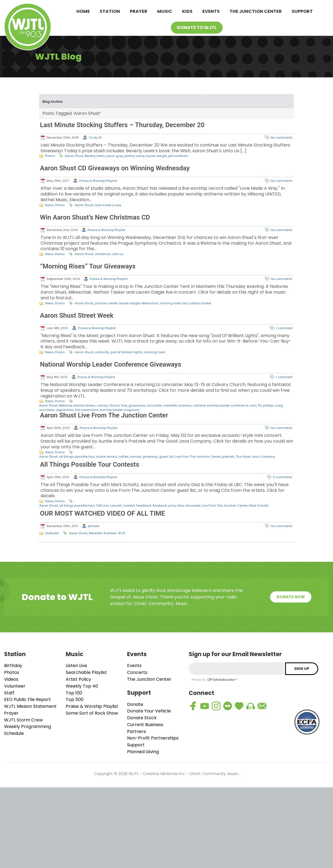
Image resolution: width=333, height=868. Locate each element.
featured (52, 533)
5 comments (283, 477)
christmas (103, 254)
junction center (106, 303)
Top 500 (75, 699)
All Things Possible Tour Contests (90, 464)
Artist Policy (78, 679)
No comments (282, 138)
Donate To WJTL (197, 27)
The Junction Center (256, 11)
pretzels (228, 457)
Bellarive (66, 405)
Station (110, 11)
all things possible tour (77, 457)
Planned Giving (143, 752)
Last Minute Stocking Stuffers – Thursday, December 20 (122, 125)
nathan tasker (200, 303)
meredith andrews (177, 405)
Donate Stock (142, 718)
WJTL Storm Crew (23, 720)
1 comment (284, 328)
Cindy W (95, 138)
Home (83, 11)
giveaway (150, 457)
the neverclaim (87, 410)
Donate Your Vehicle (149, 711)
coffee (123, 457)
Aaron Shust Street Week (77, 315)
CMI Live (102, 505)
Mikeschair (150, 303)
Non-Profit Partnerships (153, 738)
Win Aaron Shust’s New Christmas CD (95, 217)
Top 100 (74, 693)
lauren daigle (156, 156)
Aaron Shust (74, 156)
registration (65, 410)
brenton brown (84, 405)
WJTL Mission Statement (30, 706)
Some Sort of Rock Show (92, 713)
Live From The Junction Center (198, 457)
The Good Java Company (255, 457)
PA (260, 405)
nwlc (253, 405)
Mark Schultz (259, 505)
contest (129, 505)
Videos (11, 679)
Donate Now (291, 597)
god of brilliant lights (126, 352)
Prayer (139, 11)
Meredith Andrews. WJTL (107, 533)
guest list (166, 457)
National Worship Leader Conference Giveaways (110, 364)
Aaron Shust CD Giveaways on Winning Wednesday (115, 168)
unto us (118, 254)
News (49, 205)
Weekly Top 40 (82, 686)
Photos (12, 672)
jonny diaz (176, 505)
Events (211, 11)
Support (302, 11)
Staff (9, 693)
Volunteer (15, 686)
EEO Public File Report (28, 699)
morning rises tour (174, 303)
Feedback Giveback (151, 505)
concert (135, 457)
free (124, 405)
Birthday (13, 666)
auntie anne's (106, 457)
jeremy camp (134, 156)
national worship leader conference (221, 405)
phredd (94, 526)
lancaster (154, 405)
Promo (50, 156)
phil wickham (178, 156)
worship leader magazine (120, 410)
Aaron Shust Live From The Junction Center (104, 415)
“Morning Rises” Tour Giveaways (88, 266)
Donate (135, 704)
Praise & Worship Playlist (98, 181)
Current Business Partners (145, 728)
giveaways (137, 405)
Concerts (137, 672)
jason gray (115, 156)
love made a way (108, 205)
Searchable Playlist (86, 672)
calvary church (108, 405)
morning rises (154, 352)
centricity (102, 352)
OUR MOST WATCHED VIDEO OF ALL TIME (103, 513)
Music (165, 11)
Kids (187, 11)
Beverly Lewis (95, 156)
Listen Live (76, 666)
